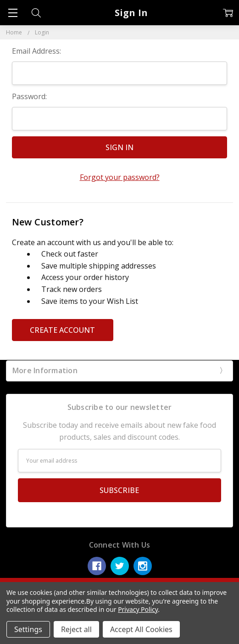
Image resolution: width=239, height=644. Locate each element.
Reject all (76, 629)
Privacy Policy (138, 609)
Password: (29, 96)
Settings (28, 629)
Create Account (62, 330)
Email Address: (36, 51)
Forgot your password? (120, 177)
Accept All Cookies (141, 629)
